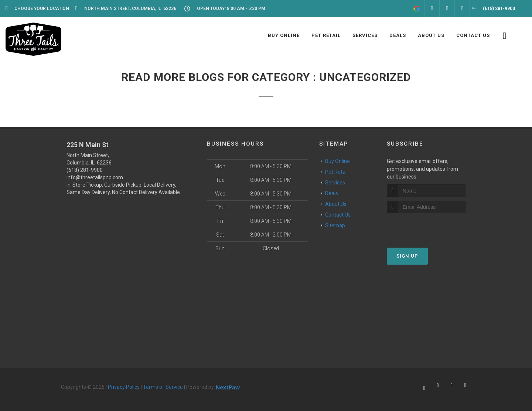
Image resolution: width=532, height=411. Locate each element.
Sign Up (407, 256)
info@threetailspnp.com (95, 177)
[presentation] (426, 227)
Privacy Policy (124, 387)
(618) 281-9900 (85, 170)
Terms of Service (163, 387)
